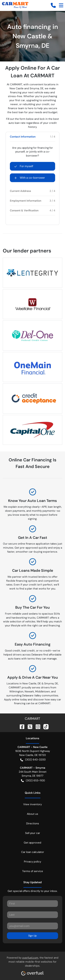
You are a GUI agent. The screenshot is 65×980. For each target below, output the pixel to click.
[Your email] (32, 926)
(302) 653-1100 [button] (33, 781)
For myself (24, 166)
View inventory (32, 804)
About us (32, 814)
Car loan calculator (33, 852)
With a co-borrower (30, 178)
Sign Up (32, 936)
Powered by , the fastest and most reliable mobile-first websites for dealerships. (33, 965)
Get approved (32, 843)
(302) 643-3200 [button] (33, 760)
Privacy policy (32, 862)
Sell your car (33, 833)
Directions (33, 823)
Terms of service (33, 871)
